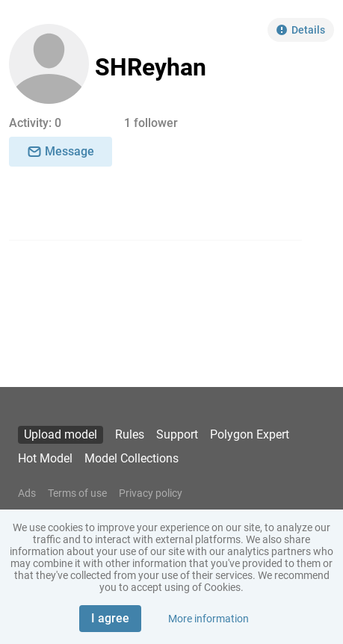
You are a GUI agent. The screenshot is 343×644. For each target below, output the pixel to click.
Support (177, 434)
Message (61, 151)
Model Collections (132, 458)
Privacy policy (151, 493)
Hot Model (45, 458)
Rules (130, 434)
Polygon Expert (250, 434)
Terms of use (77, 493)
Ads (27, 493)
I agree (110, 618)
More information (208, 619)
